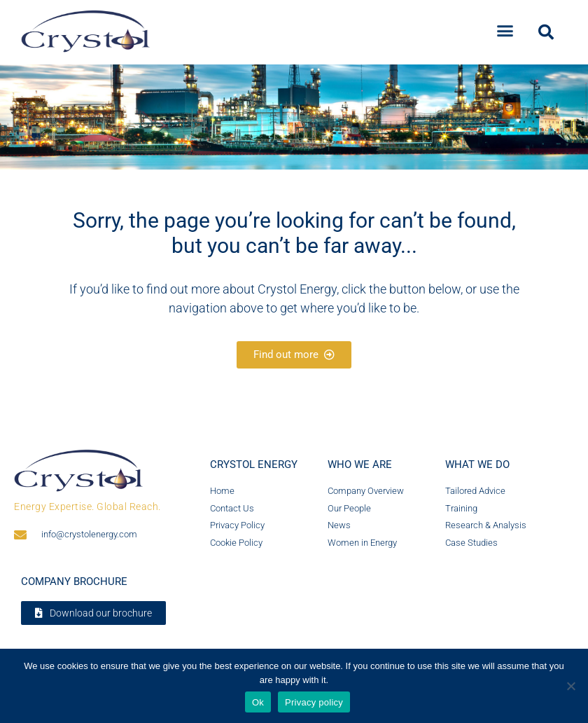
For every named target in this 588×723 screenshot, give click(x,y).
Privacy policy (314, 702)
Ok (258, 702)
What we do (477, 464)
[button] (505, 27)
